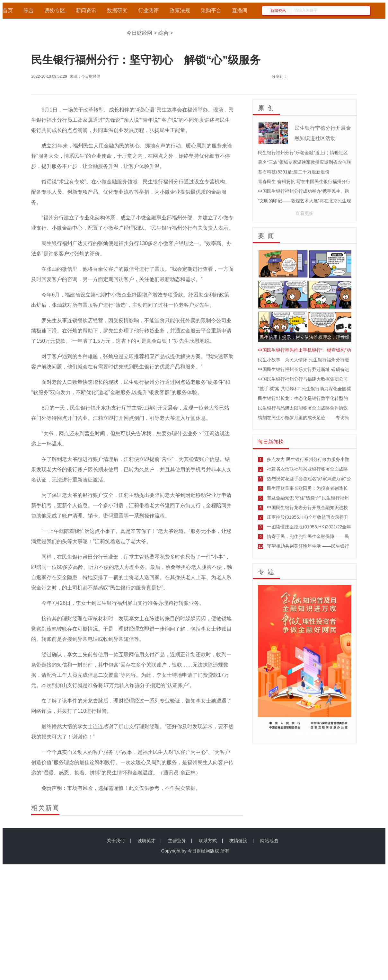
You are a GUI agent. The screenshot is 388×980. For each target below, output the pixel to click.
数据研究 (117, 10)
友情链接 (238, 841)
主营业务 (177, 841)
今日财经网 (139, 33)
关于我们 (116, 841)
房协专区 (55, 10)
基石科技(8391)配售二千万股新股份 (294, 172)
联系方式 (208, 841)
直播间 (240, 10)
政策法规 (180, 10)
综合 (29, 10)
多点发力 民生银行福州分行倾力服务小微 (308, 459)
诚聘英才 (146, 841)
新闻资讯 (86, 10)
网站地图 (269, 841)
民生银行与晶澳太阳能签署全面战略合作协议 (303, 408)
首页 (8, 10)
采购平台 (211, 10)
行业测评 (148, 10)
